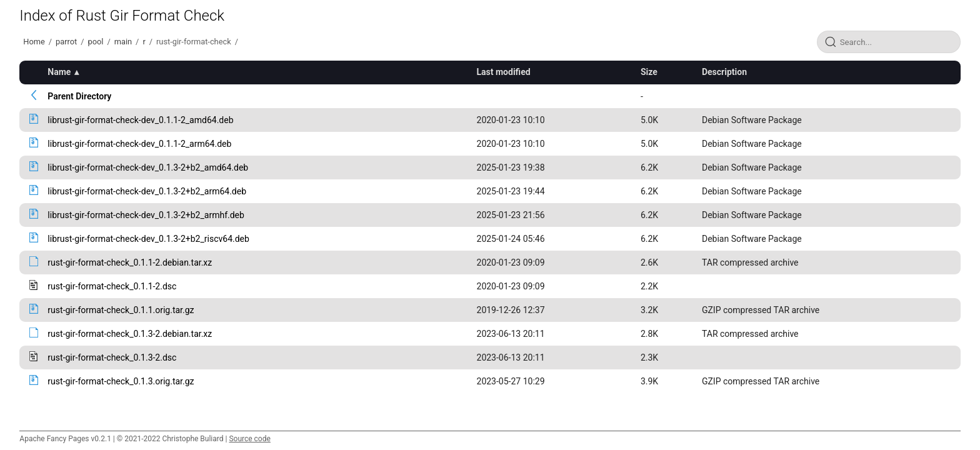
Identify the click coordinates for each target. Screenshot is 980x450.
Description (724, 72)
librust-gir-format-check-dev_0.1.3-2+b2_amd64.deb (148, 167)
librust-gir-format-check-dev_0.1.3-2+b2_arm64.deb (147, 191)
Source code (249, 439)
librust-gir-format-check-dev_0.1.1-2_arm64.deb (139, 144)
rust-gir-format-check (194, 42)
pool (96, 42)
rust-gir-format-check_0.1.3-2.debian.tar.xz (130, 334)
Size (649, 72)
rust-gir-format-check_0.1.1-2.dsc (112, 286)
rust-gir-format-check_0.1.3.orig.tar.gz (121, 381)
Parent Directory (79, 96)
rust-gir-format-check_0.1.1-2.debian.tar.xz (130, 262)
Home (34, 42)
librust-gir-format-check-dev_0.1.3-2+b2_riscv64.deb (148, 239)
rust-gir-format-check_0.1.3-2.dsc (112, 357)
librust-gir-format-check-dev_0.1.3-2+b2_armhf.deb (146, 215)
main (123, 42)
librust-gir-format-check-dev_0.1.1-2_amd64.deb (140, 120)
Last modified (504, 72)
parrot (66, 42)
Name (59, 72)
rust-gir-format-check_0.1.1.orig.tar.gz (121, 310)
